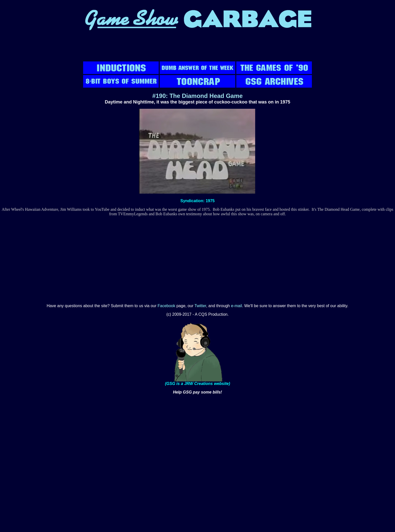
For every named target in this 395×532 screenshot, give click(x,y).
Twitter (200, 306)
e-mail (237, 306)
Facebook (167, 306)
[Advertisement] (197, 49)
